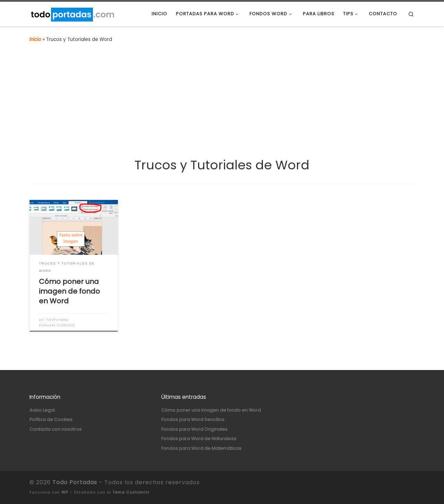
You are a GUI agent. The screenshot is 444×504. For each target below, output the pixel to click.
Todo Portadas (75, 482)
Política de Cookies (51, 419)
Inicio (35, 39)
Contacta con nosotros (55, 429)
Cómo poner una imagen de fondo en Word (69, 291)
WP (65, 492)
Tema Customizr (131, 492)
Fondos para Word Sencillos (193, 419)
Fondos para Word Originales (194, 429)
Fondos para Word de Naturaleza (199, 439)
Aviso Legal (42, 410)
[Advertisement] (222, 105)
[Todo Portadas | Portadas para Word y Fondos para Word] (72, 14)
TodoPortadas (57, 320)
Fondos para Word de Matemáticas (201, 448)
